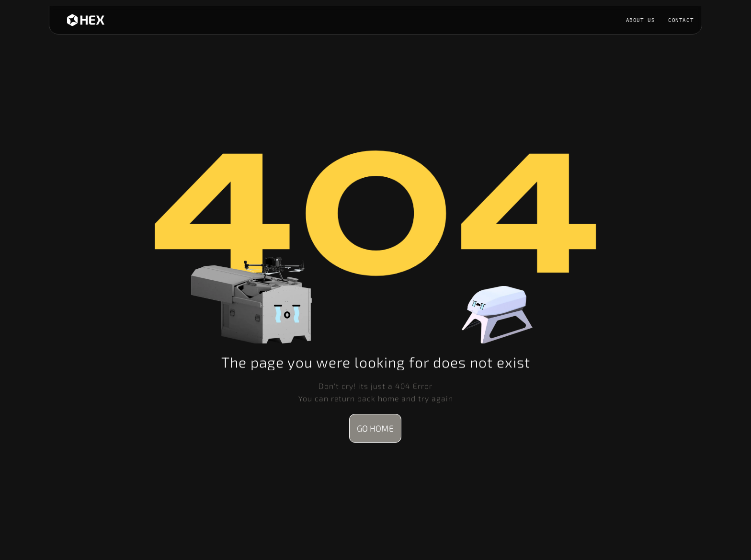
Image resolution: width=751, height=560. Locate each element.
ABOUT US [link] (641, 20)
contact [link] (681, 20)
